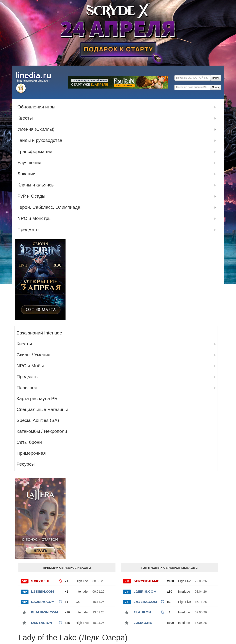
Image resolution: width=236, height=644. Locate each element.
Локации (28, 174)
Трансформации (36, 151)
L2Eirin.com (43, 591)
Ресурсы (26, 464)
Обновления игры (38, 107)
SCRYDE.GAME (146, 581)
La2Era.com (43, 602)
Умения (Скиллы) (37, 129)
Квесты (26, 118)
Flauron (142, 612)
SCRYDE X (40, 581)
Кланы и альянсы (37, 185)
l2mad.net (144, 623)
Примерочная (31, 453)
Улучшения (31, 163)
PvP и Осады (33, 196)
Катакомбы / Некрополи (42, 431)
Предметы (30, 230)
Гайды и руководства (41, 140)
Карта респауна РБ (37, 398)
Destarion (42, 623)
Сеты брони (29, 442)
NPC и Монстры (36, 218)
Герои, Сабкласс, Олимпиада (50, 207)
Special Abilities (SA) (38, 420)
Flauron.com (44, 612)
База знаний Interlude (39, 333)
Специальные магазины (42, 409)
